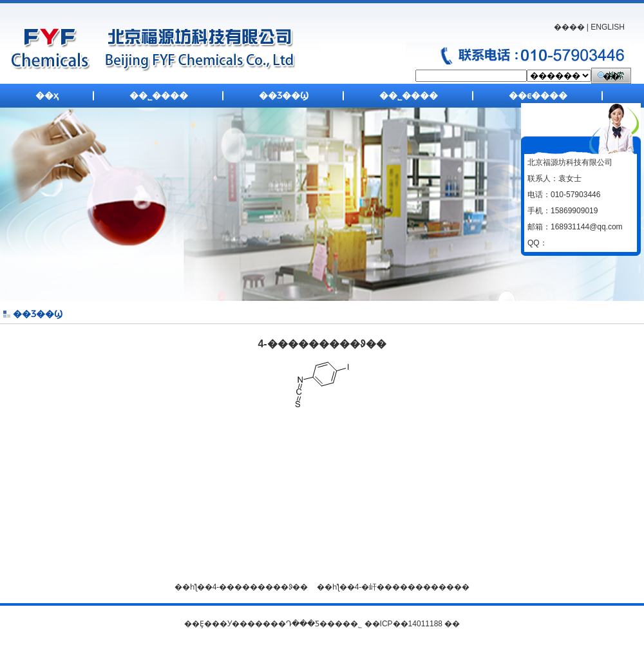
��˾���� (159, 95)
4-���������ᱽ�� (260, 587)
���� (569, 27)
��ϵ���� (538, 95)
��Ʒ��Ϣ (284, 95)
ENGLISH (608, 27)
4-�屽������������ (412, 587)
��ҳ (47, 95)
